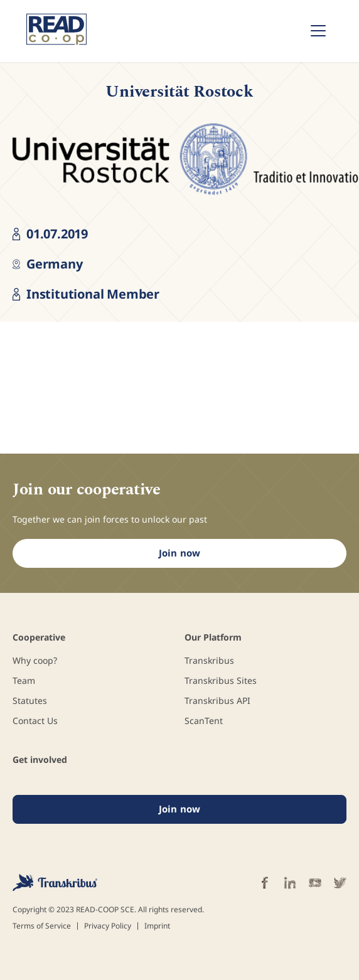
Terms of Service (42, 926)
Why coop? (35, 660)
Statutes (30, 700)
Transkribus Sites (221, 680)
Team (24, 680)
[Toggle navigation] (318, 31)
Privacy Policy (108, 926)
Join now (179, 553)
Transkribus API (217, 700)
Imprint (157, 926)
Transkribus (209, 660)
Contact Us (35, 721)
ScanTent (204, 721)
